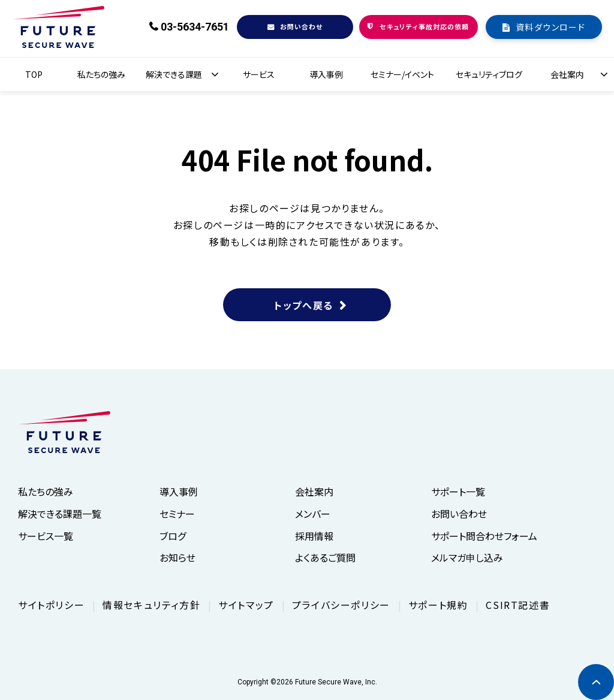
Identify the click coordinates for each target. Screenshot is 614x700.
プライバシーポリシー (341, 605)
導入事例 (326, 74)
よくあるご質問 (325, 557)
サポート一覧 (458, 491)
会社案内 (567, 74)
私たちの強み (101, 74)
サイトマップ (246, 605)
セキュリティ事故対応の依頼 (424, 26)
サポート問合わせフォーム (484, 536)
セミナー (177, 514)
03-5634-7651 (195, 27)
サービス (259, 74)
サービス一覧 (46, 536)
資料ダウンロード (550, 27)
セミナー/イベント (402, 74)
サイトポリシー (51, 605)
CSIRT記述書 (518, 605)
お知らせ (177, 557)
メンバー (313, 514)
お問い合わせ (302, 26)
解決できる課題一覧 (60, 514)
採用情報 (314, 536)
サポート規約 (438, 605)
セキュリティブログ (489, 74)
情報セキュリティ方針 (151, 605)
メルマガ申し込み (467, 557)
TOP (34, 74)
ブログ (173, 536)
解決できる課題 (174, 74)
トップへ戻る (304, 305)
